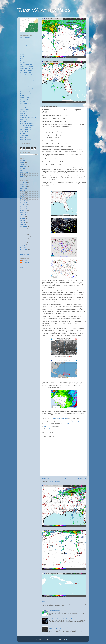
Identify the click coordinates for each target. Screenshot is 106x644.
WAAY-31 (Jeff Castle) (26, 72)
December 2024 (24, 206)
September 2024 (24, 212)
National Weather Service (27, 68)
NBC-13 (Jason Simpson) (27, 78)
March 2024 (23, 224)
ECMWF (22, 56)
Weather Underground (26, 139)
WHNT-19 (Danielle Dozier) (27, 70)
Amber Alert (23, 176)
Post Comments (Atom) (54, 482)
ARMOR (22, 39)
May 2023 (23, 244)
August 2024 (23, 214)
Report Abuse (25, 254)
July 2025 (23, 193)
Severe (22, 163)
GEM (22, 58)
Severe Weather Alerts (26, 90)
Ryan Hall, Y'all (24, 114)
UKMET (22, 60)
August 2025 (23, 191)
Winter (22, 171)
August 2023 (23, 238)
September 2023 (24, 236)
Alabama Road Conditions (27, 123)
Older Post (82, 478)
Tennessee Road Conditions (27, 125)
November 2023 (24, 232)
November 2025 (24, 185)
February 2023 (24, 250)
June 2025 (23, 195)
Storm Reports (24, 167)
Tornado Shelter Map (25, 127)
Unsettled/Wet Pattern (54, 610)
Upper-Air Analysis (25, 49)
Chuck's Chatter (24, 131)
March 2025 (23, 200)
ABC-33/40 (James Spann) (27, 80)
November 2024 (24, 208)
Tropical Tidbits (24, 135)
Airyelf (58, 640)
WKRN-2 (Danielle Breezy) (27, 84)
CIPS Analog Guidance (26, 98)
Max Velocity (23, 112)
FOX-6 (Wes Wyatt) (25, 76)
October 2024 (24, 210)
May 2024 (23, 220)
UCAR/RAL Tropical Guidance (28, 104)
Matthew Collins (26, 263)
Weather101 (76, 422)
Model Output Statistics (26, 64)
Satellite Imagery (24, 45)
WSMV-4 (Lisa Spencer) (26, 86)
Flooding (22, 169)
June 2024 (23, 218)
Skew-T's (23, 51)
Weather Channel (25, 108)
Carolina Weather (25, 110)
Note (43, 601)
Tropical (22, 165)
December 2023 (24, 230)
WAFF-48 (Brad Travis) (26, 74)
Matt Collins (25, 260)
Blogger (68, 640)
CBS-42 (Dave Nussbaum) (27, 82)
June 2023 (23, 242)
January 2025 (24, 204)
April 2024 (23, 222)
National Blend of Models (26, 66)
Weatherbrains (24, 106)
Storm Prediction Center (26, 92)
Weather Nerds (24, 137)
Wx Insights (23, 133)
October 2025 (24, 187)
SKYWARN (75, 420)
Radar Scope (24, 122)
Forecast (48, 429)
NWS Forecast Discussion (27, 96)
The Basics (67, 424)
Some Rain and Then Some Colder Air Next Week (61, 619)
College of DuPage (25, 100)
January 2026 (24, 183)
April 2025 (23, 198)
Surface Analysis (24, 47)
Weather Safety (24, 173)
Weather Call (24, 120)
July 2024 (23, 216)
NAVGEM (23, 62)
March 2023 (23, 248)
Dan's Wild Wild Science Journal (28, 129)
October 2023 (24, 234)
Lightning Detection (25, 43)
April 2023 (23, 246)
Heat (21, 175)
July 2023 (23, 240)
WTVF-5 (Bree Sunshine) (27, 88)
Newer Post (46, 478)
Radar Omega (24, 116)
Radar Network (24, 41)
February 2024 (24, 226)
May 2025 (23, 196)
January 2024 (24, 228)
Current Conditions (25, 37)
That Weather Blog (44, 10)
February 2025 (24, 202)
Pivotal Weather (24, 102)
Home (64, 478)
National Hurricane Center (27, 94)
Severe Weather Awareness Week (58, 418)
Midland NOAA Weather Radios (28, 118)
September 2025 (24, 189)
